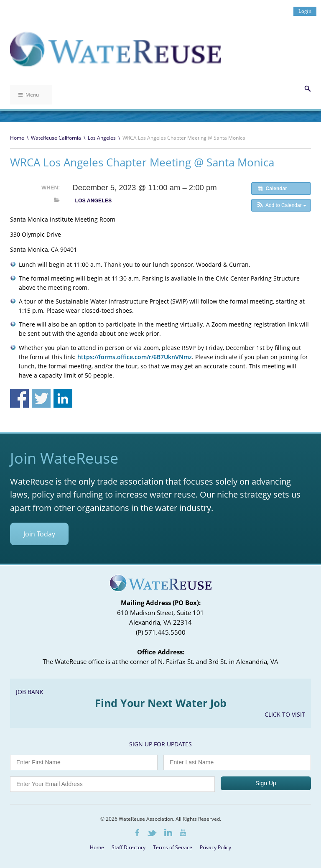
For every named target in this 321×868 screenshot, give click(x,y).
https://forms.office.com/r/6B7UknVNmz (135, 357)
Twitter (152, 833)
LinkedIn (168, 832)
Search (308, 89)
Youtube (183, 832)
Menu (29, 95)
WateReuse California (56, 138)
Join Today (39, 534)
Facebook (137, 833)
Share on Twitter (41, 398)
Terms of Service (173, 847)
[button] (281, 205)
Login (305, 11)
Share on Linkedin (63, 398)
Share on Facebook (19, 398)
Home (17, 138)
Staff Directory (129, 847)
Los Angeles (102, 138)
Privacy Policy (215, 847)
